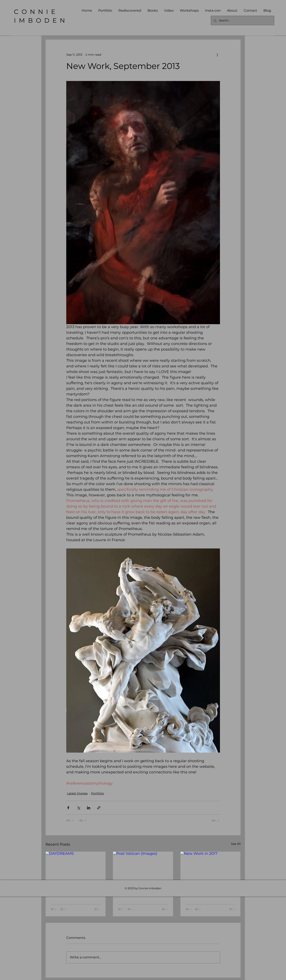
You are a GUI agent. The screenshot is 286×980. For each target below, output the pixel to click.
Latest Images (77, 793)
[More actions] (217, 55)
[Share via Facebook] (68, 808)
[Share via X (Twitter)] (78, 808)
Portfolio (98, 793)
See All (236, 844)
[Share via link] (99, 808)
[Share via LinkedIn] (89, 808)
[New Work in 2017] (211, 868)
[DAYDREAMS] (76, 868)
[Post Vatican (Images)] (143, 868)
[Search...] (242, 20)
